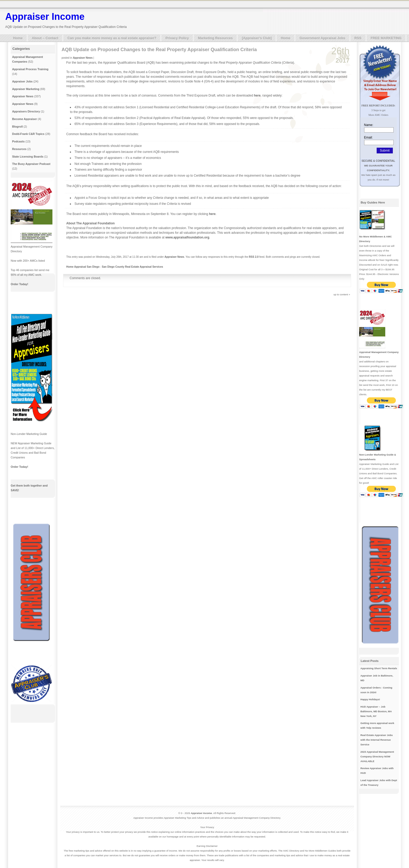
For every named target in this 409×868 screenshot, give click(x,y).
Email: (368, 137)
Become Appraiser (24, 119)
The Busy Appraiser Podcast (31, 164)
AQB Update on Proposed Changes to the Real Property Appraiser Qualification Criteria (159, 50)
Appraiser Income (45, 17)
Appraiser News (83, 58)
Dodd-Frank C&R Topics (28, 134)
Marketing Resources (215, 38)
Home (18, 38)
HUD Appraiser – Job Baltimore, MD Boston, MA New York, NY (376, 711)
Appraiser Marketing (26, 89)
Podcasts (18, 141)
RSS (358, 38)
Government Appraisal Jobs (322, 38)
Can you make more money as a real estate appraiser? (112, 38)
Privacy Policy (177, 38)
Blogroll (17, 127)
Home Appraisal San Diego (83, 267)
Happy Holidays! (370, 699)
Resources (19, 149)
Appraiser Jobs (22, 81)
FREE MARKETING (386, 38)
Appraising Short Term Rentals (379, 668)
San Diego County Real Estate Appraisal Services (132, 267)
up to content (341, 294)
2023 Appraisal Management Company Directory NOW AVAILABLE (377, 756)
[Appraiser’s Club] (257, 38)
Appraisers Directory (26, 111)
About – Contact (45, 38)
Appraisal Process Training (30, 69)
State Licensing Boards (28, 157)
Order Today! (19, 284)
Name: (369, 125)
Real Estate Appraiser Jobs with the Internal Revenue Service (377, 740)
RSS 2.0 (254, 257)
